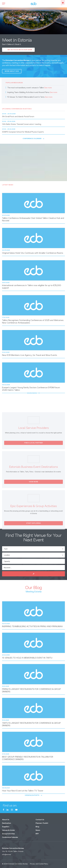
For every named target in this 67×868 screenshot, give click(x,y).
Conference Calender (34, 139)
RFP (37, 834)
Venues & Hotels (8, 830)
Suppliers (6, 827)
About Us (6, 820)
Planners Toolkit (42, 823)
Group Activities (8, 834)
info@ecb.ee (6, 854)
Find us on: (10, 805)
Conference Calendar (10, 837)
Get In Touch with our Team (20, 50)
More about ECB (12, 71)
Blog (37, 827)
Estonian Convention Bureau (18, 864)
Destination (7, 823)
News (38, 830)
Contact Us (40, 820)
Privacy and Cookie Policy (39, 864)
